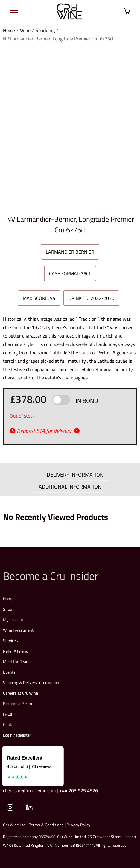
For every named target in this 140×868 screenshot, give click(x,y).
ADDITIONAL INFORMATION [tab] (70, 487)
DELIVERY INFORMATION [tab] (75, 475)
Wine (25, 30)
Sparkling (45, 30)
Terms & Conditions (46, 825)
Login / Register (17, 735)
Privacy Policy (78, 825)
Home (9, 30)
